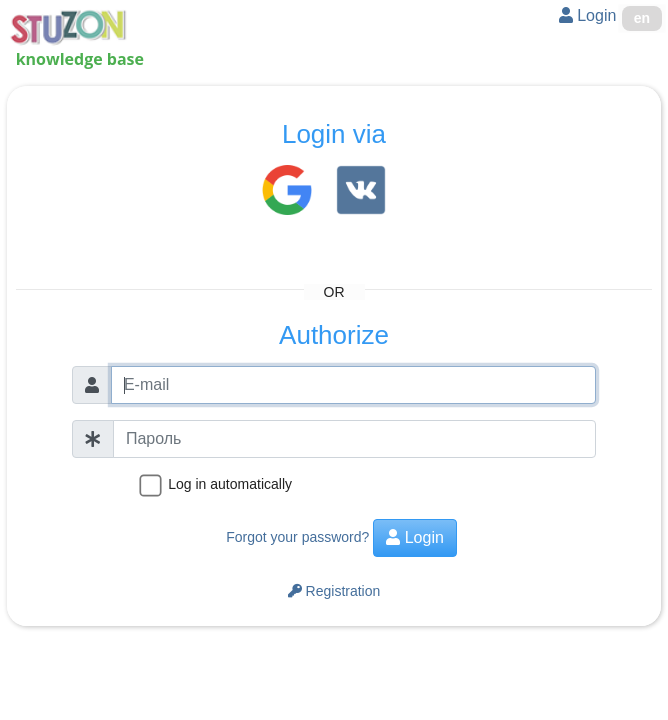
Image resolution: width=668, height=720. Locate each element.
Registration (334, 591)
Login (588, 15)
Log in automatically (230, 484)
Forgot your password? (297, 537)
